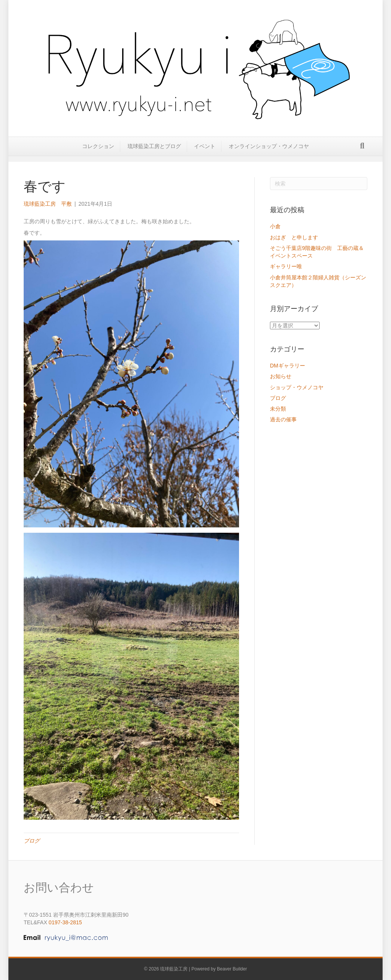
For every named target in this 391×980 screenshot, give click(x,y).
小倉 (275, 226)
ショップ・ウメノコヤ (297, 387)
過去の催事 (283, 419)
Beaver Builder (232, 969)
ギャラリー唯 (289, 266)
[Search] (362, 151)
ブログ (32, 841)
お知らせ (281, 376)
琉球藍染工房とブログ (154, 152)
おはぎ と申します (294, 237)
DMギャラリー (288, 366)
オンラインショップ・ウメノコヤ (269, 152)
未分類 (278, 409)
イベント (205, 152)
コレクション (98, 152)
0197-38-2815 (65, 922)
